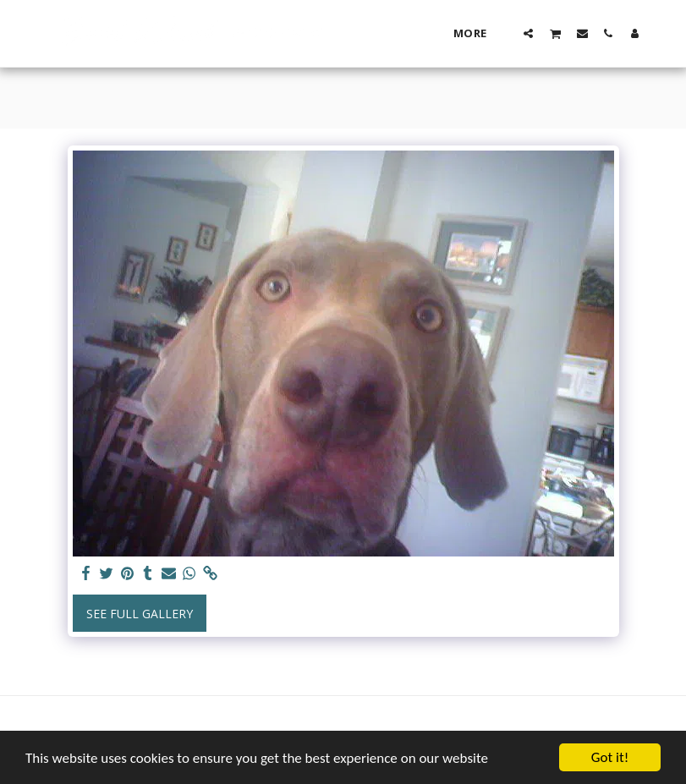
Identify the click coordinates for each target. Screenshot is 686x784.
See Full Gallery (140, 614)
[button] (528, 33)
